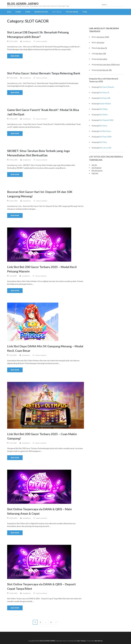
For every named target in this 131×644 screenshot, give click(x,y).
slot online (103, 59)
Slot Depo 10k (105, 98)
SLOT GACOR (57, 12)
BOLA (9, 12)
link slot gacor (97, 170)
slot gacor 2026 (103, 37)
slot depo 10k (101, 53)
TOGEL (85, 12)
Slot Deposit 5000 (106, 120)
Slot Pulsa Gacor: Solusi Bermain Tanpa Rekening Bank (44, 73)
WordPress (99, 641)
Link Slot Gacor (105, 131)
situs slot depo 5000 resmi (109, 64)
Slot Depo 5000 (105, 137)
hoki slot (95, 173)
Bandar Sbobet (105, 104)
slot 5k (94, 165)
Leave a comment (42, 41)
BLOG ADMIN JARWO (23, 4)
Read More (15, 56)
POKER (28, 12)
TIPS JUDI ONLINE (72, 12)
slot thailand (96, 168)
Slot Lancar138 (105, 148)
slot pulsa (100, 42)
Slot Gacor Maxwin (107, 87)
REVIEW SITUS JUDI (41, 12)
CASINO (18, 12)
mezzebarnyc (27, 41)
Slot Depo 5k (104, 92)
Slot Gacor (103, 126)
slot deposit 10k (105, 70)
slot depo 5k (102, 48)
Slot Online (103, 109)
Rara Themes (82, 641)
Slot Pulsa (103, 142)
